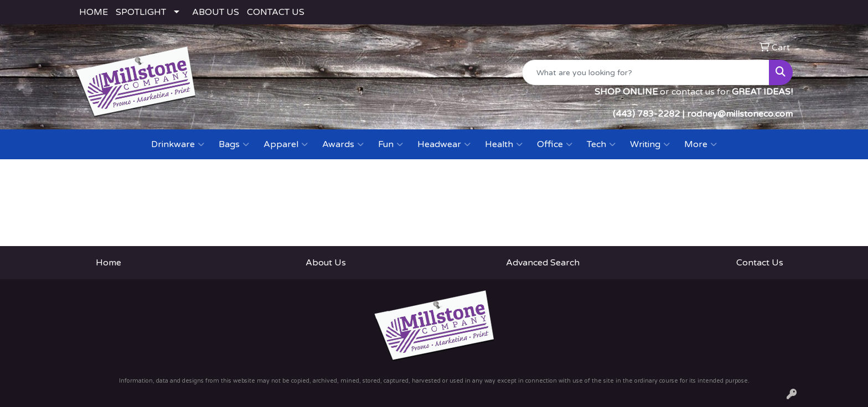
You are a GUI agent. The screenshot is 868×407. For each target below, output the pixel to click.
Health (504, 144)
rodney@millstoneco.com (740, 114)
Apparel (286, 144)
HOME (94, 12)
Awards (343, 144)
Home (108, 263)
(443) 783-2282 (646, 114)
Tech (601, 144)
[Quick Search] (646, 72)
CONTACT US (276, 12)
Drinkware (178, 144)
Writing (650, 144)
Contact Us (760, 263)
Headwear (444, 144)
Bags (234, 144)
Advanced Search (543, 263)
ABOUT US (216, 12)
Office (555, 144)
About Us (326, 263)
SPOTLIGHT (141, 12)
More (701, 144)
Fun (391, 144)
